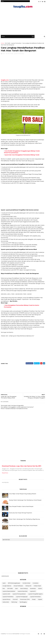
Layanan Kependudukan (9, 600)
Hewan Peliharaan (18, 594)
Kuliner (40, 597)
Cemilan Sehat (26, 591)
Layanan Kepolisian (23, 600)
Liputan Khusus (6, 608)
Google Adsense (7, 594)
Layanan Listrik (6, 602)
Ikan (4, 597)
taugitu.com (5, 88)
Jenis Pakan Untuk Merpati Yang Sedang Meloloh (23, 502)
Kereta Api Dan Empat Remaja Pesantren (21, 521)
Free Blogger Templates (25, 642)
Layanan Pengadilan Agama (35, 602)
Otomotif (15, 608)
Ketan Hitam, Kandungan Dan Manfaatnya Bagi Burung (24, 528)
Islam (17, 597)
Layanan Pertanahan (16, 46)
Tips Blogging (23, 610)
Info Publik (8, 46)
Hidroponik (28, 594)
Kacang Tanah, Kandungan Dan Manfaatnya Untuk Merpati (25, 509)
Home (3, 46)
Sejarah (40, 608)
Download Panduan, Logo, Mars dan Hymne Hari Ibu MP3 (22, 474)
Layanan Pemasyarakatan (19, 602)
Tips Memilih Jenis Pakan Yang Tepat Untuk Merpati (23, 534)
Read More (5, 481)
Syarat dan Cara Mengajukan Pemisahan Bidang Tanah (22, 163)
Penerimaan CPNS (25, 608)
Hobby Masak (37, 594)
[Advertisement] (23, 75)
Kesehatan (33, 597)
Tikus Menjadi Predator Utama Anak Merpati (21, 515)
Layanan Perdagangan (22, 605)
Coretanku (35, 591)
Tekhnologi (14, 610)
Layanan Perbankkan (8, 605)
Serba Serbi (6, 610)
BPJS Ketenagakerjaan (14, 591)
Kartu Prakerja (24, 597)
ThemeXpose (9, 642)
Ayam (4, 591)
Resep (34, 608)
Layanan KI (33, 600)
